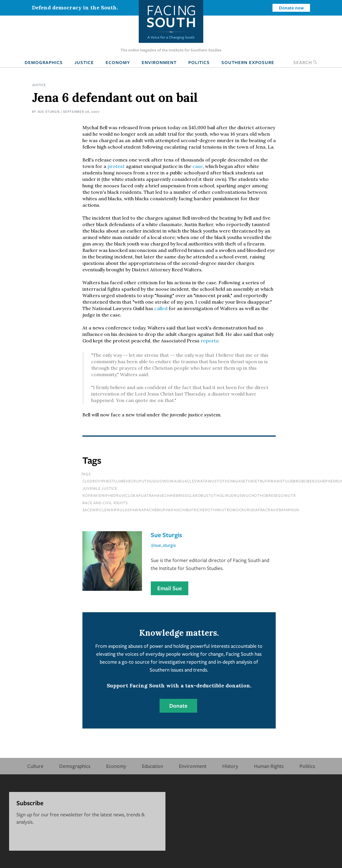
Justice (84, 62)
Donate (178, 706)
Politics (199, 62)
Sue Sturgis (49, 111)
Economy (118, 62)
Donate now (291, 8)
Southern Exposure (248, 62)
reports (209, 341)
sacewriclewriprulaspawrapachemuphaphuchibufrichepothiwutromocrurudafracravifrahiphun (191, 510)
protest (116, 166)
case (198, 166)
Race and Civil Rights (105, 503)
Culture (35, 766)
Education (153, 766)
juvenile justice (100, 488)
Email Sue (170, 588)
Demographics (44, 62)
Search (305, 62)
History (230, 766)
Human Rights (269, 766)
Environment (159, 62)
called (161, 308)
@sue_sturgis (163, 545)
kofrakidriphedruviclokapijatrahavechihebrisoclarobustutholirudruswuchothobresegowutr (189, 495)
